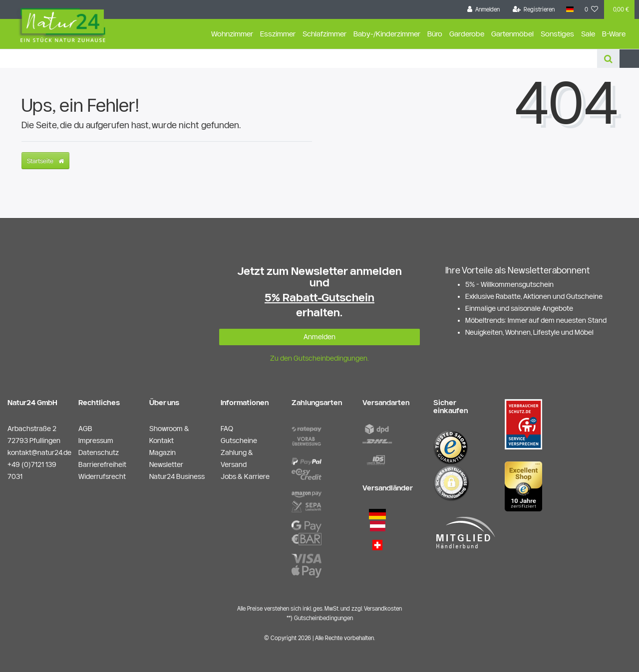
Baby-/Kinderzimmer (387, 34)
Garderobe (467, 34)
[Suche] (608, 59)
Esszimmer (278, 34)
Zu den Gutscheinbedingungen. (319, 358)
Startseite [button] (45, 161)
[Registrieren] (534, 9)
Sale (588, 34)
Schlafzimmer (324, 34)
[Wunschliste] (592, 9)
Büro (435, 34)
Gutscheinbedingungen (323, 618)
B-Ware (614, 34)
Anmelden (319, 337)
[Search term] (299, 59)
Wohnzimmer (232, 34)
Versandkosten (383, 608)
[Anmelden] (484, 9)
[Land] (569, 9)
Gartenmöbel (512, 34)
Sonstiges (557, 34)
